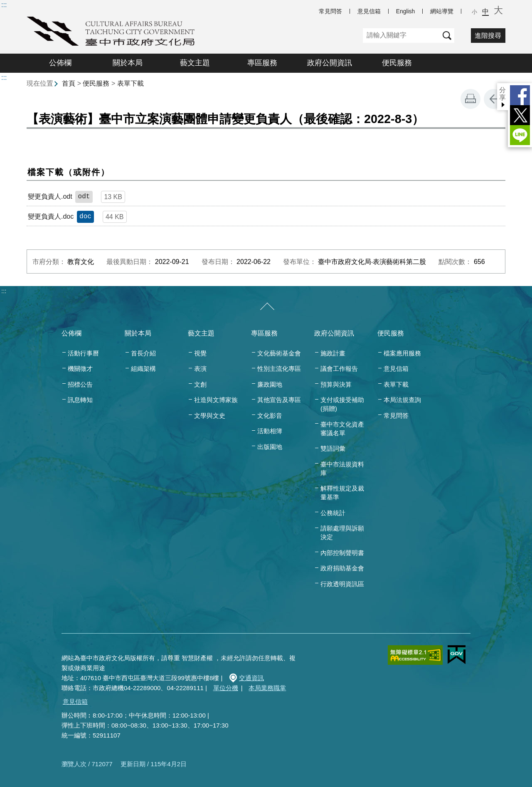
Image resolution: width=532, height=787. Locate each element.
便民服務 (397, 63)
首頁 (69, 83)
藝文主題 (195, 63)
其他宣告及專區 (279, 400)
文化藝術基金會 (279, 353)
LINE (520, 135)
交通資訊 (251, 678)
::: (4, 5)
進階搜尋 (488, 36)
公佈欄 (60, 63)
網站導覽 (442, 11)
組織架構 (143, 369)
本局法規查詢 (402, 400)
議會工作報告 (339, 369)
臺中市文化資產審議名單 (342, 429)
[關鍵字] (401, 36)
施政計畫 (333, 353)
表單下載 (131, 83)
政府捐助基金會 (342, 568)
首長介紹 (143, 353)
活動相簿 (270, 431)
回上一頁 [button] (494, 99)
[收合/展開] (267, 307)
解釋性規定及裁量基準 (342, 493)
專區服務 (262, 63)
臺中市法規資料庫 (342, 469)
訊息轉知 (80, 400)
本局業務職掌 (267, 688)
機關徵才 (80, 369)
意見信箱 (369, 11)
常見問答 (330, 11)
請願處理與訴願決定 (342, 533)
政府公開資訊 (330, 63)
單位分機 (226, 688)
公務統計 (333, 513)
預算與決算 (336, 384)
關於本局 (128, 63)
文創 (200, 384)
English (405, 11)
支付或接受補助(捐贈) (342, 404)
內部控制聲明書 (342, 553)
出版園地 (270, 447)
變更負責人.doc (51, 216)
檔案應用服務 (402, 353)
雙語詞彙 (333, 448)
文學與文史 (210, 416)
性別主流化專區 (279, 369)
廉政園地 (270, 384)
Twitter (520, 115)
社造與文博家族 (216, 400)
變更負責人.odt (50, 196)
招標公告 (80, 384)
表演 (200, 369)
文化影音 (270, 416)
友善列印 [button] (470, 99)
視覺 (200, 353)
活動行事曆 (83, 353)
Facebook (520, 95)
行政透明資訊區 (342, 584)
